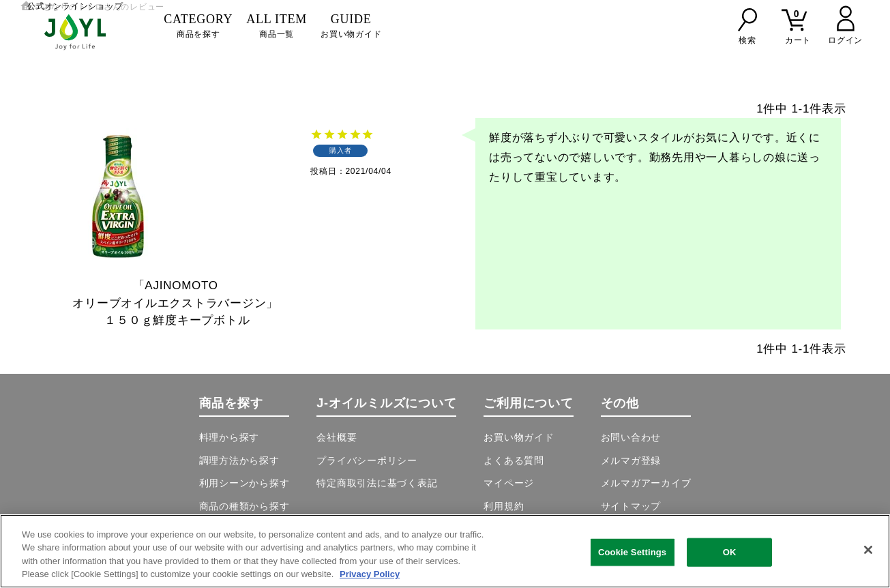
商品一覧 (277, 26)
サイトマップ (631, 506)
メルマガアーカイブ (646, 483)
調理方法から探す (239, 460)
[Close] (868, 550)
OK (730, 552)
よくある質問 (514, 460)
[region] (445, 551)
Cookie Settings (632, 552)
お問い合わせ (631, 437)
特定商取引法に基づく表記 (377, 483)
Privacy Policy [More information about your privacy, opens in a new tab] (370, 574)
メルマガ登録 (631, 460)
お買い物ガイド (351, 26)
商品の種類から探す (244, 506)
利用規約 (504, 506)
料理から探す (229, 437)
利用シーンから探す (244, 483)
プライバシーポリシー (367, 460)
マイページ (509, 483)
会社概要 (337, 437)
